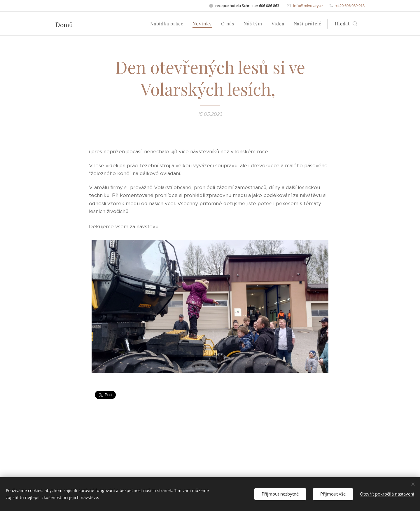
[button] (346, 24)
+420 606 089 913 (350, 6)
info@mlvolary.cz (308, 6)
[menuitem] (168, 24)
